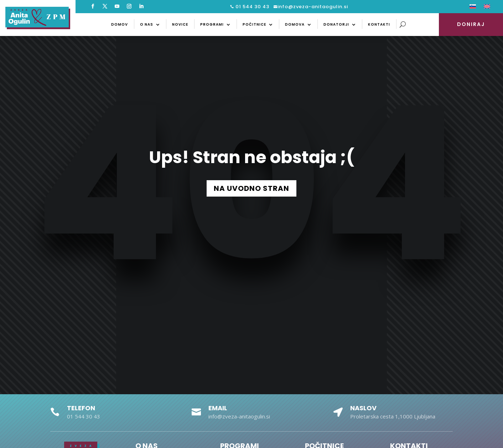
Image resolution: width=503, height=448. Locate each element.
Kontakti (379, 24)
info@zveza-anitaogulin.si (313, 7)
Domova (295, 24)
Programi (212, 24)
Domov (120, 24)
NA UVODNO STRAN (251, 188)
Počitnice (254, 24)
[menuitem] (473, 8)
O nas (147, 24)
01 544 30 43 (252, 7)
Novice (180, 24)
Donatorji (336, 24)
